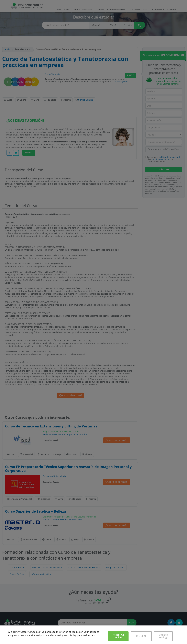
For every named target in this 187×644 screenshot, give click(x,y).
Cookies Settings (163, 636)
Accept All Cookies (118, 636)
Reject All (141, 636)
